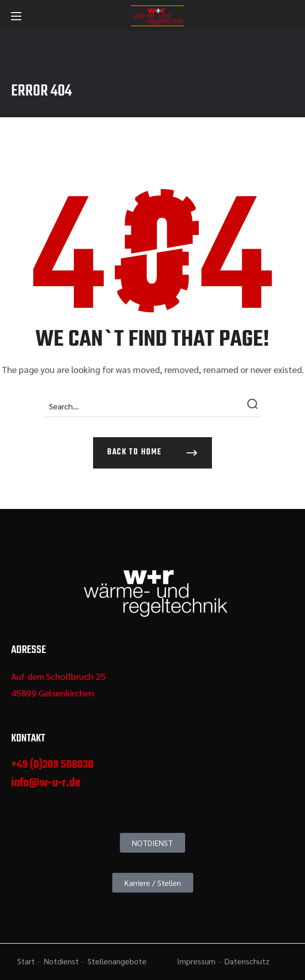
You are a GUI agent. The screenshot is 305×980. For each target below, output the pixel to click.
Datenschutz (247, 961)
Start (26, 961)
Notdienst (61, 961)
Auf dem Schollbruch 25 (58, 676)
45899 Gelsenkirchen (53, 693)
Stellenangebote (117, 961)
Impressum (196, 961)
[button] (152, 453)
